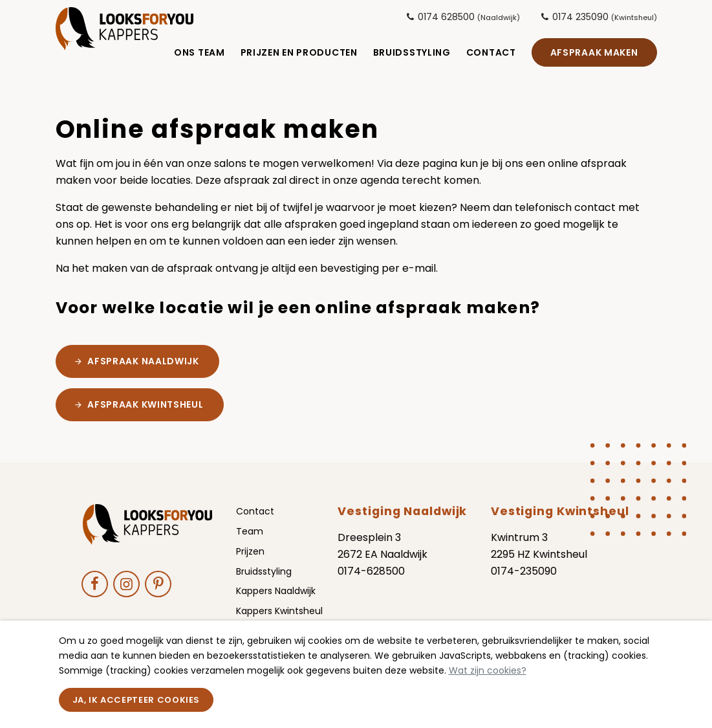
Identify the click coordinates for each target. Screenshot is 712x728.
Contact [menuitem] (491, 55)
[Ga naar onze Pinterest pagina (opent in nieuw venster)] (158, 595)
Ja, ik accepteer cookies (136, 700)
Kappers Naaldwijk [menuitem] (276, 602)
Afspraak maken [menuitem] (594, 55)
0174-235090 (524, 583)
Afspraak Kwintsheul (145, 416)
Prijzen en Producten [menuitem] (299, 55)
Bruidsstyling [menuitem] (412, 55)
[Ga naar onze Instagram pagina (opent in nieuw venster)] (126, 595)
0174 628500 (463, 17)
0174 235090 (599, 17)
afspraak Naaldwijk (143, 373)
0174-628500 (371, 583)
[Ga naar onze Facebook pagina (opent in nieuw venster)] (95, 595)
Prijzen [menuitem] (250, 563)
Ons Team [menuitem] (200, 55)
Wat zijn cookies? (488, 670)
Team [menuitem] (250, 543)
